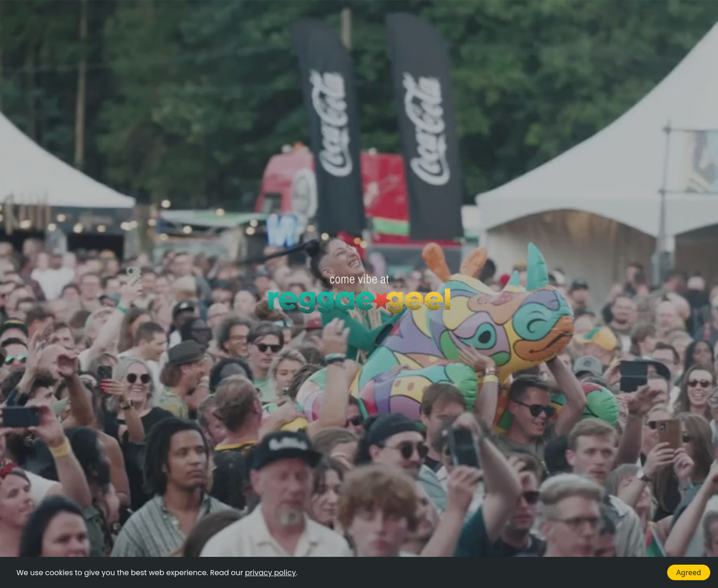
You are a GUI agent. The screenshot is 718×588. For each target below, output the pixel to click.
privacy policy (270, 573)
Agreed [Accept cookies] (689, 572)
